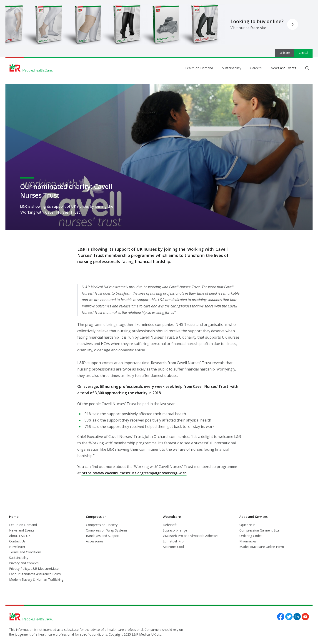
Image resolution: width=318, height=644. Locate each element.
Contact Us (17, 541)
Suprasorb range (175, 530)
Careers (256, 68)
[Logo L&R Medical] (31, 68)
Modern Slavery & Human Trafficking (36, 579)
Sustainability (232, 68)
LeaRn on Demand (199, 68)
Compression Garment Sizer (260, 530)
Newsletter (17, 547)
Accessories (95, 541)
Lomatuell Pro (173, 541)
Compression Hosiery (102, 525)
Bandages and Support (103, 536)
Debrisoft (170, 525)
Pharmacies (248, 541)
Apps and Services (253, 517)
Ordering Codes (251, 536)
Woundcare (172, 517)
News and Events (283, 68)
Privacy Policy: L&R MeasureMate (34, 569)
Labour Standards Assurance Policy (35, 574)
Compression (96, 517)
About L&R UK (20, 536)
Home (14, 517)
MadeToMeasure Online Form (262, 547)
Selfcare (285, 53)
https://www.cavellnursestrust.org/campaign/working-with (134, 473)
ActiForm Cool (173, 547)
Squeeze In (247, 525)
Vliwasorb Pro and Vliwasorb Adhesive (191, 536)
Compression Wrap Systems (107, 530)
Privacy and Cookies (24, 563)
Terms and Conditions (25, 552)
